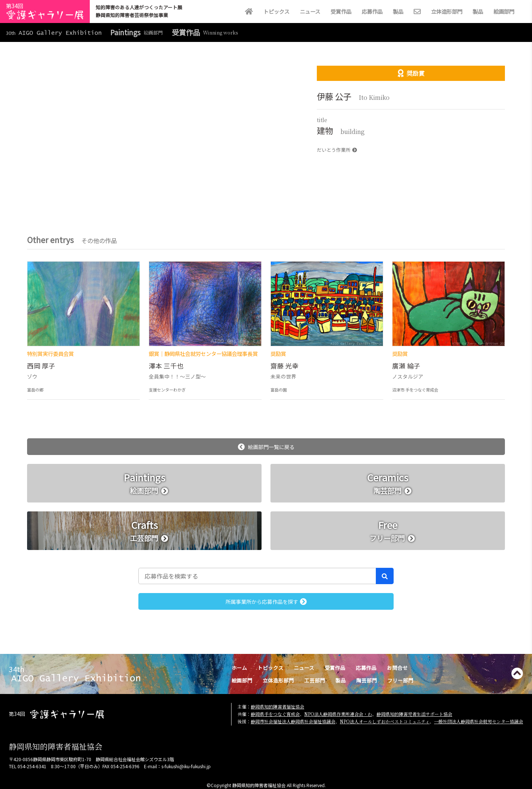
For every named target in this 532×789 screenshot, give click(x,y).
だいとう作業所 (337, 150)
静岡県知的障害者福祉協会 (278, 706)
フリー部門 (400, 680)
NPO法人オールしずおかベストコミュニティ (385, 721)
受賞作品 (341, 11)
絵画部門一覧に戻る (266, 447)
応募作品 (372, 11)
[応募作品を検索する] (257, 576)
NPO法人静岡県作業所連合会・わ (338, 714)
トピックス (276, 11)
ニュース (310, 11)
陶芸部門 (367, 680)
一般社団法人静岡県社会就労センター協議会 (479, 721)
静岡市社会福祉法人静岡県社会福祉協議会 (293, 721)
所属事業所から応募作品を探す (266, 602)
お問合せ (397, 668)
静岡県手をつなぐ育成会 (275, 714)
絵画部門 (504, 11)
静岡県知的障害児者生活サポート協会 (414, 714)
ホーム (239, 668)
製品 (398, 11)
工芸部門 (315, 680)
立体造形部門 (447, 11)
